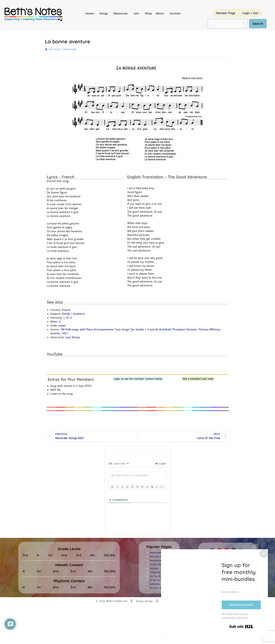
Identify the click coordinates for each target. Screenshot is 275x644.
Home (90, 13)
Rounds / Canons (160, 557)
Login (161, 463)
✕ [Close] (264, 553)
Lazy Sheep (72, 337)
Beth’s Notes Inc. (117, 601)
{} (157, 487)
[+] (162, 487)
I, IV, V (68, 318)
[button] (159, 547)
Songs (104, 13)
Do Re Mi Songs (159, 576)
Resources (121, 13)
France (66, 310)
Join (137, 13)
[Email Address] (241, 592)
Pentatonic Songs (160, 560)
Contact (175, 13)
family (66, 314)
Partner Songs (158, 588)
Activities (155, 584)
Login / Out (250, 13)
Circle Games (158, 564)
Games (154, 568)
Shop (148, 13)
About (161, 13)
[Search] (258, 24)
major (62, 325)
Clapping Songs (159, 572)
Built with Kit (241, 627)
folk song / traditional (63, 49)
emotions (79, 314)
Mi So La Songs (159, 580)
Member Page (226, 13)
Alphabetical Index (161, 553)
